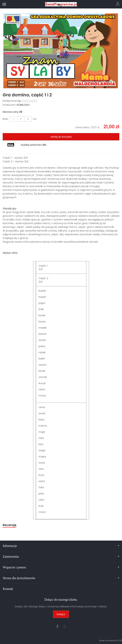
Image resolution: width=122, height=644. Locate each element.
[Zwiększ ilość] (14, 119)
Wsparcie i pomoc (61, 567)
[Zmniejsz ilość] (28, 119)
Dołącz (61, 614)
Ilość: (6, 119)
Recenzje (10, 525)
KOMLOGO (23, 105)
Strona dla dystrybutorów (61, 578)
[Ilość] (21, 119)
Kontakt (8, 589)
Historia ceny (12, 112)
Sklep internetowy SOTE (111, 640)
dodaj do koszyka (61, 137)
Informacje (61, 546)
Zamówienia (61, 557)
